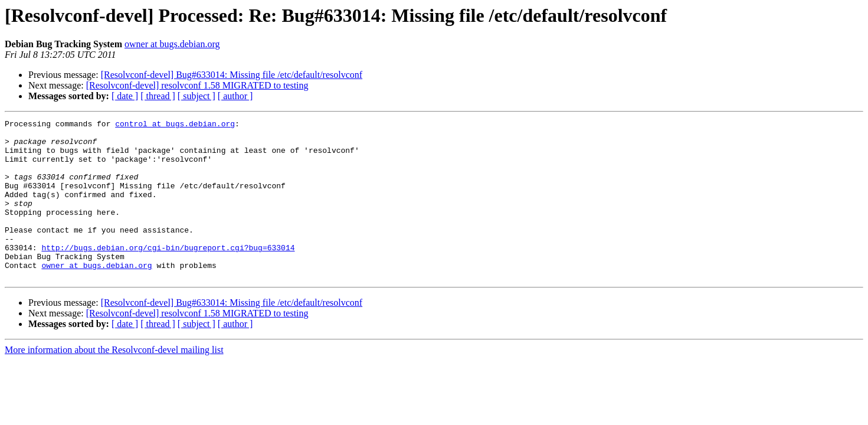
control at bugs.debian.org (175, 125)
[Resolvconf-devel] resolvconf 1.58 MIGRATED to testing (197, 85)
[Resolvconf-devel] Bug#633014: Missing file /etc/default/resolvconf (232, 75)
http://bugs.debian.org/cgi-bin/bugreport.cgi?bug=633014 (168, 274)
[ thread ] (158, 96)
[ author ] (235, 96)
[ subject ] (196, 96)
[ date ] (125, 96)
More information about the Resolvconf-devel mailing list (114, 382)
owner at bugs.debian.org (172, 44)
